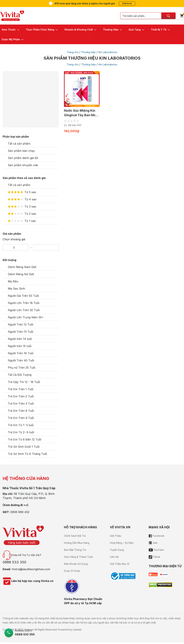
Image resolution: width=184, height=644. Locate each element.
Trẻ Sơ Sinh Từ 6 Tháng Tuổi (27, 454)
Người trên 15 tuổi (20, 346)
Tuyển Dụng (117, 550)
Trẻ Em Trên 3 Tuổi (21, 404)
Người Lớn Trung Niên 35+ (26, 317)
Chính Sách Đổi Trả (75, 536)
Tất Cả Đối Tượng (20, 375)
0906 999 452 (20, 512)
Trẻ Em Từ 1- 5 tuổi (21, 425)
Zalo (153, 543)
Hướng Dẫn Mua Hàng (77, 543)
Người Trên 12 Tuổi (21, 324)
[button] (11, 29)
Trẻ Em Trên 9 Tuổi (21, 418)
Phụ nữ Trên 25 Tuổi (22, 368)
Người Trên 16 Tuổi (21, 353)
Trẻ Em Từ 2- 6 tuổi (21, 432)
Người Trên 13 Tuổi (21, 332)
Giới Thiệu (116, 536)
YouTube (156, 550)
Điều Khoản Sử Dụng (76, 564)
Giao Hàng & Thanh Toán (78, 557)
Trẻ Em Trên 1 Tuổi (21, 389)
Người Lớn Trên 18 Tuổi (24, 303)
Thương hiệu (89, 52)
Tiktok (154, 557)
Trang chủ (73, 52)
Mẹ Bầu (13, 281)
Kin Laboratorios (108, 52)
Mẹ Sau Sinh (16, 289)
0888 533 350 (14, 562)
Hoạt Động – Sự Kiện (122, 543)
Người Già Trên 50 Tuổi (23, 296)
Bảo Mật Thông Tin (75, 550)
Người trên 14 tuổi (20, 339)
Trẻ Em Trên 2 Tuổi (21, 396)
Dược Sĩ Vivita (72, 571)
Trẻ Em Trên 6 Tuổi (21, 411)
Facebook (157, 536)
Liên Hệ (114, 557)
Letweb (77, 630)
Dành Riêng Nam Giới (22, 267)
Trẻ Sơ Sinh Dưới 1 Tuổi (24, 447)
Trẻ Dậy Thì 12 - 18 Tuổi (24, 382)
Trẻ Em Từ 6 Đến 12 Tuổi (25, 439)
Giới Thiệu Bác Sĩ (120, 564)
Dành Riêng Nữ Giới (21, 274)
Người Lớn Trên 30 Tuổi (24, 310)
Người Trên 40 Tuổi (21, 360)
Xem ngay (127, 4)
